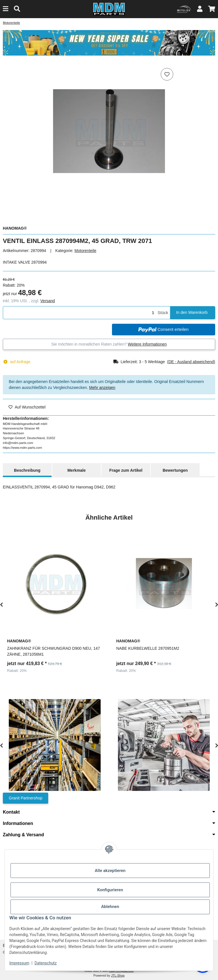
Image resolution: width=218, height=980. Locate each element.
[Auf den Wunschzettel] (167, 74)
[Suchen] (17, 9)
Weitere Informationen (147, 344)
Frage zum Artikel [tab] (126, 470)
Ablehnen (110, 907)
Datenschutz (46, 963)
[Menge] (79, 313)
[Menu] (6, 9)
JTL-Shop (118, 975)
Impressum (19, 963)
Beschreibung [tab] (27, 470)
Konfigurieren (110, 890)
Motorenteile (85, 251)
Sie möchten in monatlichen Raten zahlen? (109, 344)
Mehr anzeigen (102, 388)
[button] (200, 9)
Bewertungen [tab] (175, 470)
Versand (47, 301)
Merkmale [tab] (77, 470)
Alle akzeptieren (110, 871)
